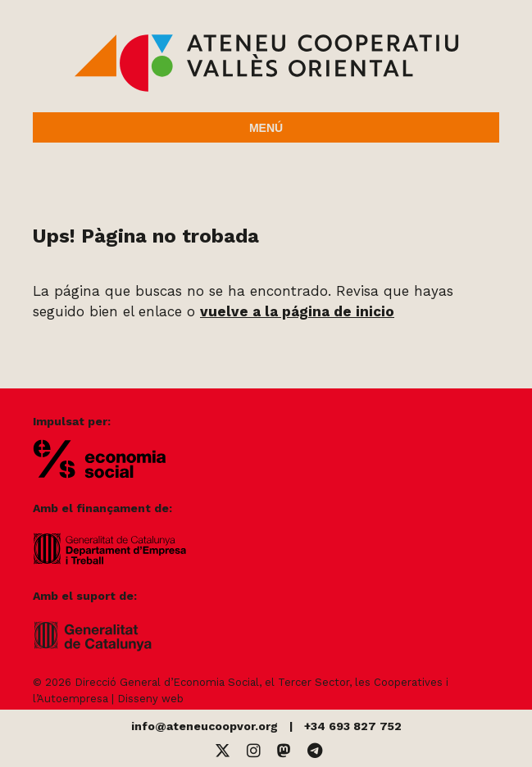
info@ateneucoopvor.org (205, 726)
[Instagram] (254, 751)
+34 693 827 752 (353, 726)
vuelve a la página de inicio (297, 311)
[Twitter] (223, 751)
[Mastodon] (284, 751)
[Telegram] (315, 751)
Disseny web (150, 699)
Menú (266, 128)
